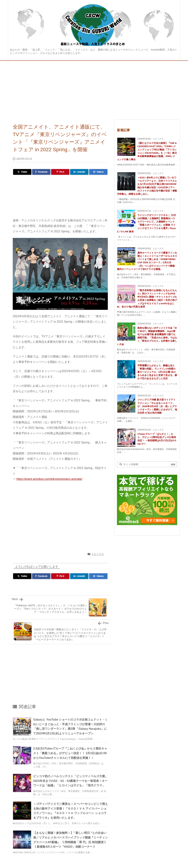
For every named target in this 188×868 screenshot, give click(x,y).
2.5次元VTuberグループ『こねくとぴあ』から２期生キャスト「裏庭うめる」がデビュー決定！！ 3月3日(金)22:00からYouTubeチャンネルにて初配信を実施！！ (70, 753)
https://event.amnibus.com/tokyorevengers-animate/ (49, 479)
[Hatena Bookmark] (98, 172)
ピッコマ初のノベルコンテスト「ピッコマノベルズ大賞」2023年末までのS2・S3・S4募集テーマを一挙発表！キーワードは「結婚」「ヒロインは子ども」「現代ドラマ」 (70, 781)
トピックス (98, 554)
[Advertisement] (94, 88)
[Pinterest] (60, 172)
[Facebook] (41, 172)
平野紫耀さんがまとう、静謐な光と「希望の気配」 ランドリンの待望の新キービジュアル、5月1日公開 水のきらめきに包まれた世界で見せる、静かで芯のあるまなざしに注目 (157, 372)
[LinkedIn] (79, 172)
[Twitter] (22, 172)
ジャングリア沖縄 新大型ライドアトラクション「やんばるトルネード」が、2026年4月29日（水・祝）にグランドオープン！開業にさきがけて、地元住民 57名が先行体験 (157, 406)
